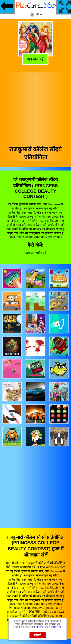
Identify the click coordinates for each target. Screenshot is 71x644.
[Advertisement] (35, 108)
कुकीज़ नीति (56, 627)
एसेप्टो (38, 635)
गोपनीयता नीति (42, 627)
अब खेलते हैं (35, 59)
